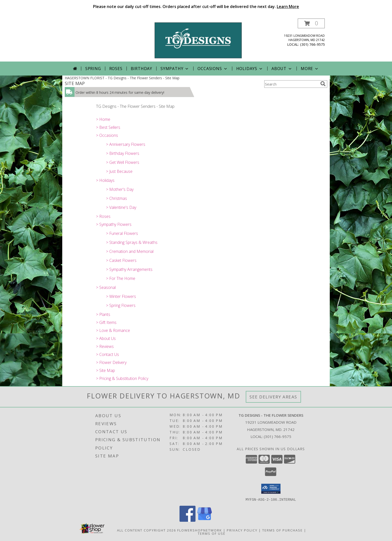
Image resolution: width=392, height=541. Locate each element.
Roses (116, 69)
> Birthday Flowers (123, 153)
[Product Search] (291, 84)
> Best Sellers (108, 127)
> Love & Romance (113, 330)
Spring (93, 69)
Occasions (213, 69)
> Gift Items (106, 322)
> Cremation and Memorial (130, 251)
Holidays (250, 69)
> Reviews (105, 346)
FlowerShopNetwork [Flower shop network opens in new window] (200, 530)
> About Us (106, 338)
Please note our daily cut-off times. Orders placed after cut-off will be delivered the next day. (196, 7)
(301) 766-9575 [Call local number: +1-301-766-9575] (312, 44)
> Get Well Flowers (123, 162)
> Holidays (105, 180)
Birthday (141, 69)
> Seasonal (106, 287)
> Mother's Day (120, 189)
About (282, 69)
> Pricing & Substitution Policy (122, 378)
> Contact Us (107, 354)
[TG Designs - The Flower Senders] (198, 40)
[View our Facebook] (187, 520)
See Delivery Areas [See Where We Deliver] (273, 397)
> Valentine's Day (121, 207)
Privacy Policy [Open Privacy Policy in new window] (242, 530)
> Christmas (116, 198)
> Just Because (119, 171)
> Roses (103, 216)
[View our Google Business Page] (204, 520)
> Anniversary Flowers (126, 144)
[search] (323, 84)
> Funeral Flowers (122, 233)
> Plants (103, 314)
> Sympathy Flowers (114, 224)
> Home (103, 119)
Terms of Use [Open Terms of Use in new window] (212, 533)
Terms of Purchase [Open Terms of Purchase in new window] (282, 530)
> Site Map (105, 370)
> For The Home (121, 278)
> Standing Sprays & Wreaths (132, 242)
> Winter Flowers (121, 296)
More (310, 69)
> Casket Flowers (121, 260)
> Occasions (107, 135)
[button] (311, 23)
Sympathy (175, 69)
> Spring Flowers (121, 305)
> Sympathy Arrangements (129, 269)
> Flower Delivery (111, 362)
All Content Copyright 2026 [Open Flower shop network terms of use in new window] (146, 530)
